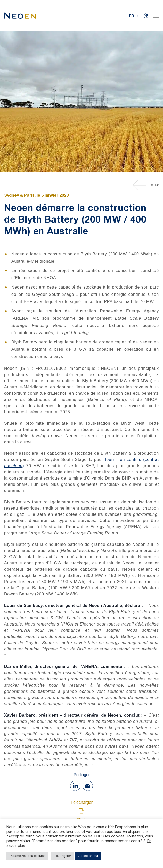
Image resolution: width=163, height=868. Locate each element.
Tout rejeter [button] (62, 856)
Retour (146, 185)
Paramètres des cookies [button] (27, 856)
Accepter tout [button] (88, 856)
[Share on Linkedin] (75, 786)
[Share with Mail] (88, 786)
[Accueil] (20, 16)
